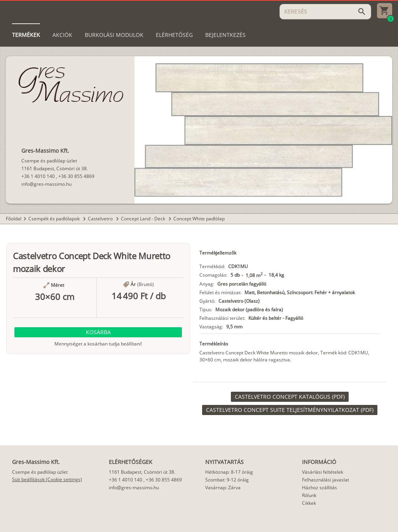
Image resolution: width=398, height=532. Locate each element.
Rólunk (309, 495)
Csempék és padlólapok (55, 219)
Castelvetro (101, 219)
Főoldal (14, 219)
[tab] (26, 35)
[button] (98, 332)
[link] (290, 397)
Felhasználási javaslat (326, 480)
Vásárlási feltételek (323, 472)
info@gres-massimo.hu (46, 184)
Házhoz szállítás (319, 488)
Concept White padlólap (199, 219)
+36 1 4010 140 (38, 176)
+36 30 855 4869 (76, 176)
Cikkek (309, 503)
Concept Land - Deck (144, 219)
